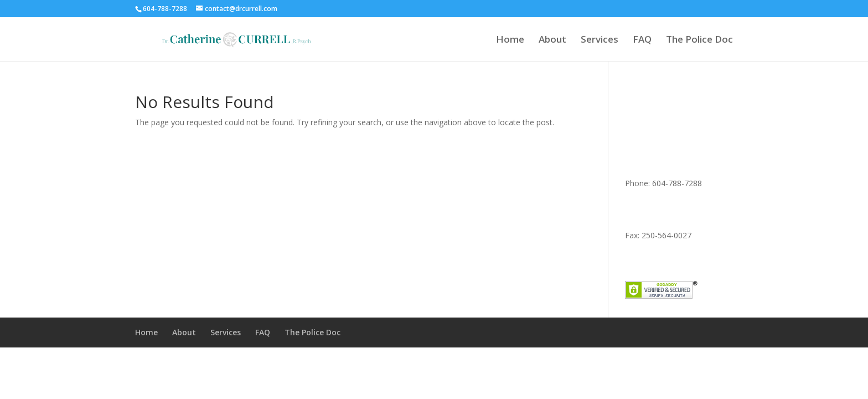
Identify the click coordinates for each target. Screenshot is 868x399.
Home (510, 40)
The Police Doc (699, 40)
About (552, 40)
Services (600, 40)
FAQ (642, 40)
